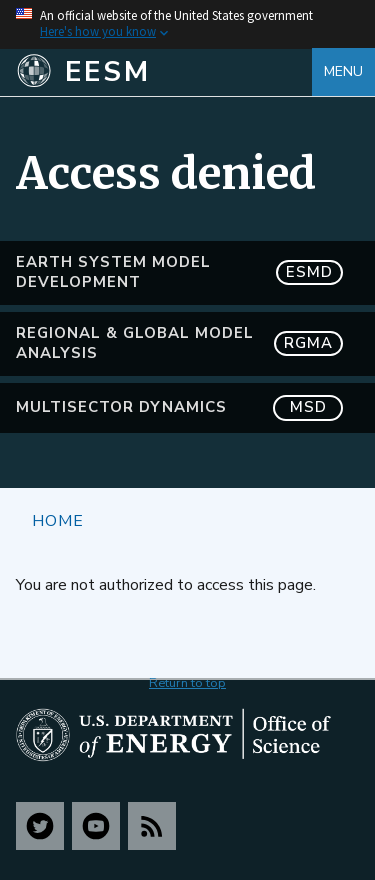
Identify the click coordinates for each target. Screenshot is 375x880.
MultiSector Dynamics (179, 407)
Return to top (187, 683)
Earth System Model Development (179, 272)
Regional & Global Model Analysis (179, 343)
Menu (343, 71)
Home (58, 520)
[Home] (164, 72)
